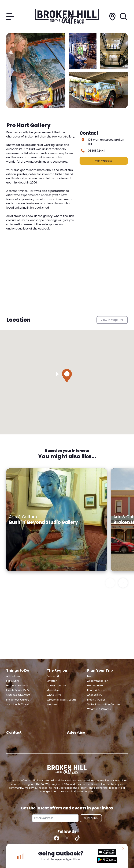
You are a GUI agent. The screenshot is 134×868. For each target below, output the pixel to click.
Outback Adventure (18, 695)
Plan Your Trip (100, 670)
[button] (67, 376)
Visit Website (104, 161)
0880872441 (96, 151)
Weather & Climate (99, 709)
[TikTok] (77, 838)
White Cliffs (54, 695)
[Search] (124, 17)
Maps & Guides (96, 700)
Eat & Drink (13, 681)
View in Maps (112, 320)
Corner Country (56, 686)
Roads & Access (97, 690)
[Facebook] (57, 838)
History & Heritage (17, 686)
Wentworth (54, 704)
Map (90, 676)
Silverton (52, 681)
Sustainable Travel (17, 704)
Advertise (76, 732)
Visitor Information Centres (104, 704)
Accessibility (95, 695)
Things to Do (18, 670)
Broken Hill (53, 676)
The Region (57, 670)
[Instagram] (67, 838)
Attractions (13, 676)
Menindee (53, 690)
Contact (14, 732)
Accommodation (98, 681)
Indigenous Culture (18, 700)
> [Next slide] (123, 583)
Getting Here (95, 686)
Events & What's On (18, 690)
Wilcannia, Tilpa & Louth (61, 700)
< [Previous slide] (110, 583)
